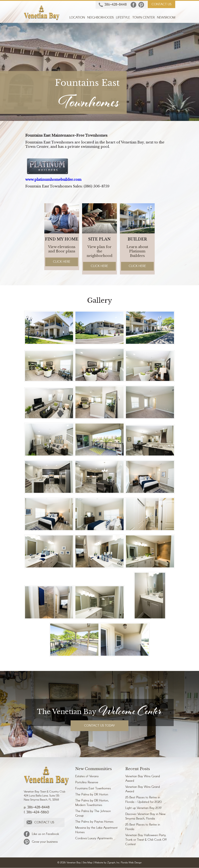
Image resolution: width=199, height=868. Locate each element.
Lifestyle (123, 18)
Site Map (88, 863)
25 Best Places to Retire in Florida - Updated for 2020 (143, 800)
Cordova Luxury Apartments (94, 839)
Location (77, 18)
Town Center (143, 18)
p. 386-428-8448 (37, 808)
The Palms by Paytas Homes (94, 822)
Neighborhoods (100, 18)
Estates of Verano (87, 777)
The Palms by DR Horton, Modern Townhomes (92, 803)
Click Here (62, 262)
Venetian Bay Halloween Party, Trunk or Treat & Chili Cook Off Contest (146, 840)
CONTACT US (161, 4)
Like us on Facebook (41, 834)
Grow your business (41, 842)
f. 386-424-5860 (36, 813)
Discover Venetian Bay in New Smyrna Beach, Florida (145, 817)
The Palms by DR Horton (92, 795)
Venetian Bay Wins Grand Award (143, 779)
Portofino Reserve (87, 783)
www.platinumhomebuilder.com (54, 180)
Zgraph (111, 863)
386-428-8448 (113, 5)
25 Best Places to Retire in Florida (143, 827)
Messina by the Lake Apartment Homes (96, 830)
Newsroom (166, 18)
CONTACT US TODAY (99, 726)
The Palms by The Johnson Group (93, 814)
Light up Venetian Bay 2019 (143, 808)
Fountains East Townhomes (93, 789)
